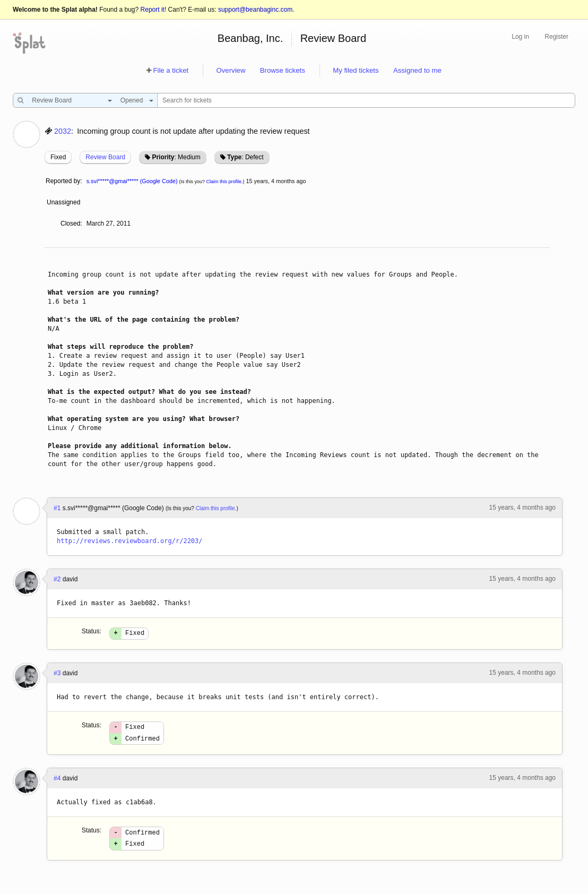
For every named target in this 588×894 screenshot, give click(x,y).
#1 (57, 508)
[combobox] (69, 100)
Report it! (154, 10)
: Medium (176, 157)
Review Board (334, 38)
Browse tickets (283, 70)
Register (556, 37)
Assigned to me (417, 70)
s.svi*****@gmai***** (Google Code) (132, 181)
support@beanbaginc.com (255, 10)
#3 (57, 675)
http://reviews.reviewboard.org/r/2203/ (130, 541)
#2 (57, 579)
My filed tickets (356, 70)
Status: (92, 631)
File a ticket (171, 70)
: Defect (245, 157)
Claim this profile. (225, 182)
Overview (231, 70)
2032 (63, 131)
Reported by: (64, 181)
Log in (520, 37)
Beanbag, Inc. (250, 38)
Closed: (71, 223)
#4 (57, 783)
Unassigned (64, 202)
